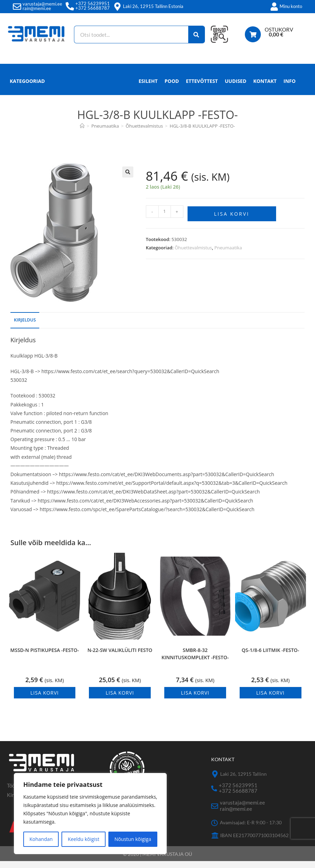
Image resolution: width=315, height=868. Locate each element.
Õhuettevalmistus (193, 253)
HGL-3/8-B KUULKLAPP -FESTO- (202, 133)
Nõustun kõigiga (133, 839)
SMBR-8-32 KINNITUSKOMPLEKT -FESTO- (195, 661)
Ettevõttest (202, 88)
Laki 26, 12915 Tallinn (243, 781)
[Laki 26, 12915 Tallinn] (215, 781)
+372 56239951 (93, 3)
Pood (172, 88)
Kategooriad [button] (27, 88)
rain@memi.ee (37, 8)
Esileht (148, 88)
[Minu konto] (274, 7)
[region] (90, 814)
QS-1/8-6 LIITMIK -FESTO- (271, 657)
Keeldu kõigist (84, 839)
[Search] (196, 35)
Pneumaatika (228, 253)
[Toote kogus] (165, 218)
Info (289, 90)
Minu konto (291, 6)
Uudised (235, 88)
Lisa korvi (232, 220)
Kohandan (41, 839)
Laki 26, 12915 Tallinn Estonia (153, 6)
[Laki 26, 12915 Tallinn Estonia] (117, 7)
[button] (128, 179)
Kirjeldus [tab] (25, 327)
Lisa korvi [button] (45, 700)
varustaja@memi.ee (42, 4)
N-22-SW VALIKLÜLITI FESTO (120, 657)
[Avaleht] (82, 133)
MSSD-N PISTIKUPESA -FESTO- (45, 657)
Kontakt (265, 88)
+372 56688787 (93, 8)
